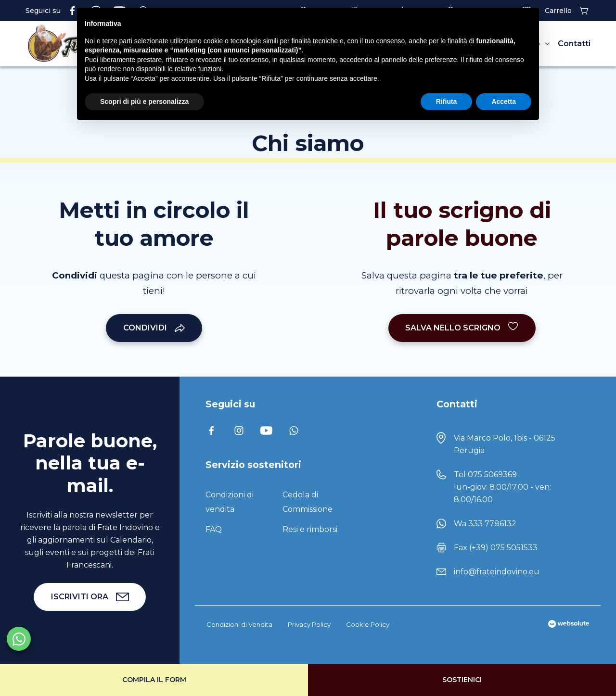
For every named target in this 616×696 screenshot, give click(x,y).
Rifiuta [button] (447, 101)
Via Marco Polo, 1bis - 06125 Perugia (505, 444)
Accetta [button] (504, 101)
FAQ (214, 529)
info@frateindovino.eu (497, 572)
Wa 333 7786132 (485, 524)
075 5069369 (492, 475)
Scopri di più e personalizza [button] (144, 101)
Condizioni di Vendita (239, 624)
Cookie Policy (368, 624)
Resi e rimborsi (310, 529)
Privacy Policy (309, 624)
